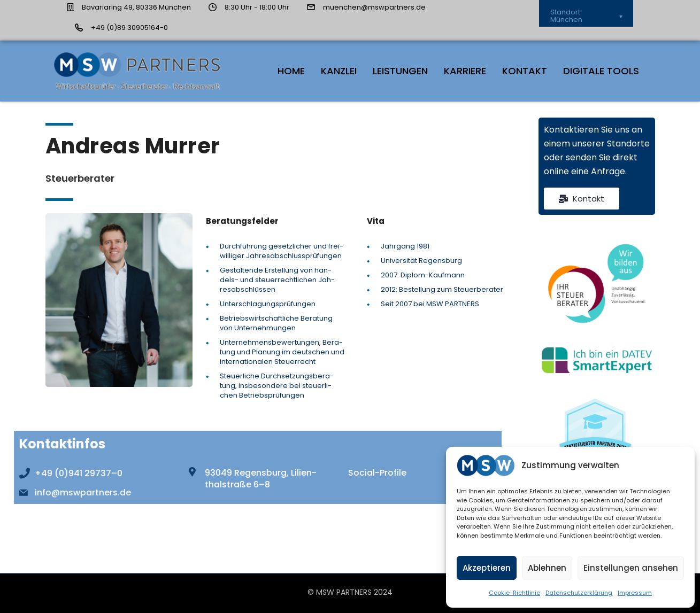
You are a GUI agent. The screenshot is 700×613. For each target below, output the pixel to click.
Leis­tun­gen (400, 71)
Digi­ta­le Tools (601, 71)
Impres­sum (635, 593)
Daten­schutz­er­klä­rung (579, 593)
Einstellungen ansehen (631, 568)
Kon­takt (525, 71)
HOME (291, 71)
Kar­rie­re (465, 71)
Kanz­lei (339, 71)
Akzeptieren (487, 568)
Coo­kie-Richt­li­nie (514, 593)
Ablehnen (547, 568)
